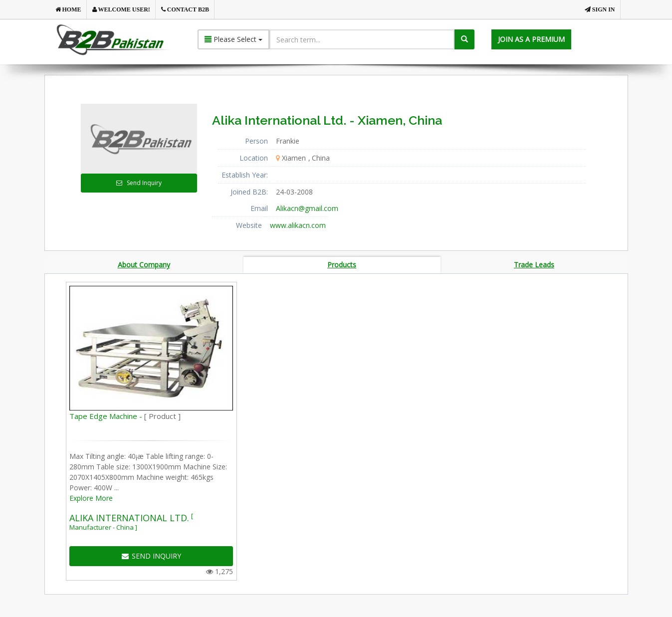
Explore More (91, 500)
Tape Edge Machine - (125, 417)
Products (342, 265)
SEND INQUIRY (151, 557)
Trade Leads (534, 265)
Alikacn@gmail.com (307, 208)
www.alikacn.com (298, 225)
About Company (144, 265)
